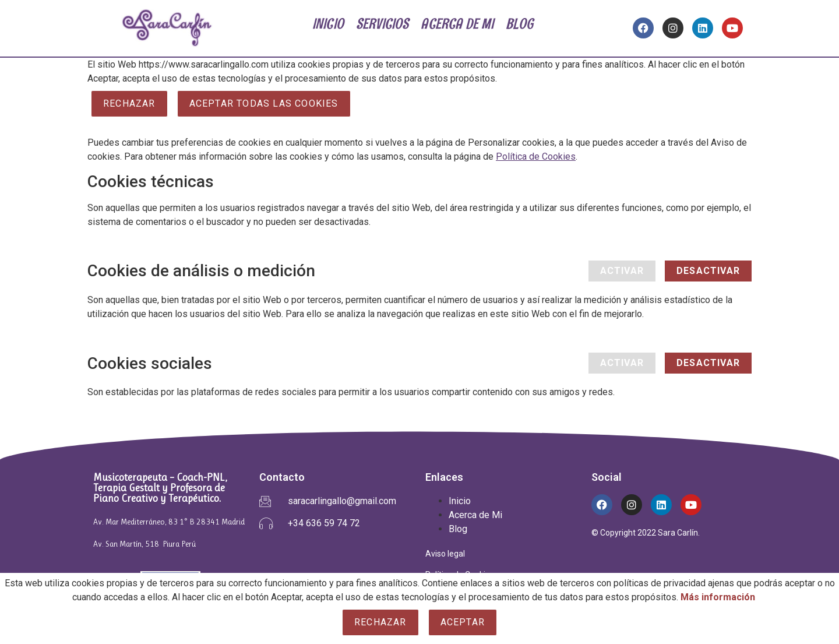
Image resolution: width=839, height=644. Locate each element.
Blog (458, 529)
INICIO (328, 24)
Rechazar (129, 103)
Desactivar (708, 271)
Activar (622, 271)
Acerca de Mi (475, 515)
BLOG (520, 24)
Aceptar (463, 622)
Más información (718, 597)
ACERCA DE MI (459, 24)
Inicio (460, 501)
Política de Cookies (536, 156)
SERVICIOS (383, 24)
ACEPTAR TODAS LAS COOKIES (264, 103)
